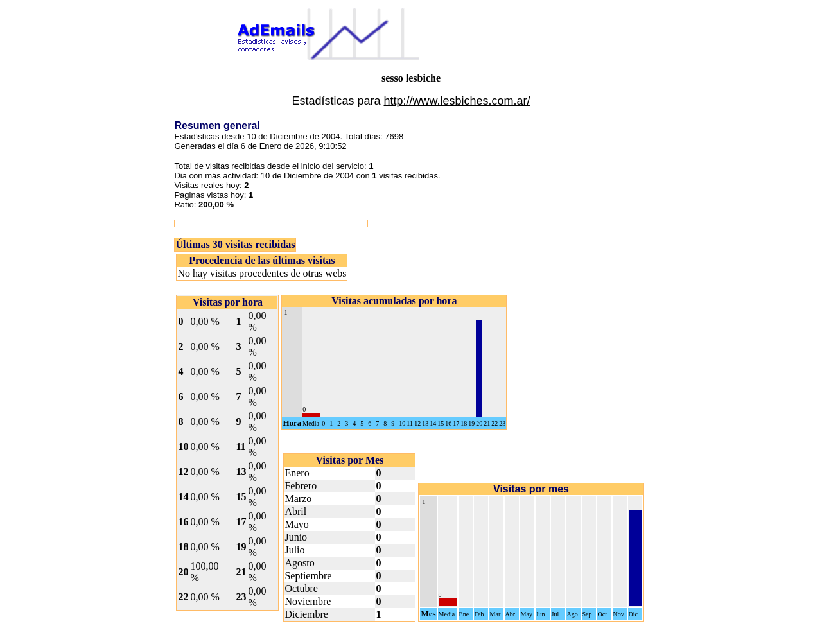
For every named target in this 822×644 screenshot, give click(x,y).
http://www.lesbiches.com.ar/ (457, 101)
